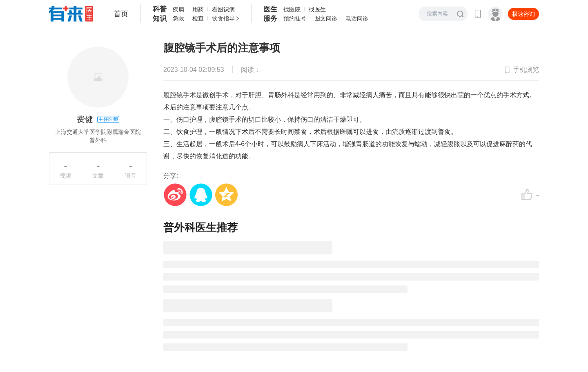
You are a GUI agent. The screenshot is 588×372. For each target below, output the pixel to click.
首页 (121, 14)
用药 (198, 9)
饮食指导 (223, 18)
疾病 (178, 9)
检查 (198, 18)
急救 (178, 18)
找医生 (317, 9)
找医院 (292, 9)
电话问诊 (357, 18)
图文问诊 (326, 18)
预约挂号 (295, 18)
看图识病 (223, 9)
